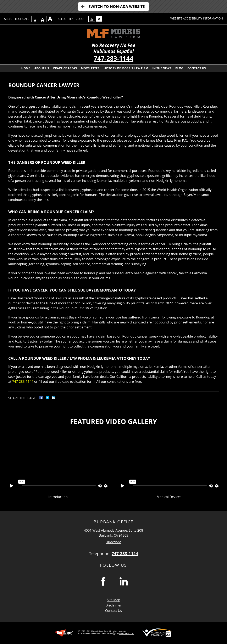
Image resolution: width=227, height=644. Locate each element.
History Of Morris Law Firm (126, 68)
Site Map (114, 600)
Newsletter (90, 68)
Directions (113, 542)
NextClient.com (127, 633)
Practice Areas (65, 68)
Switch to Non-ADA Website (117, 6)
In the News (162, 68)
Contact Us (196, 68)
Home (26, 68)
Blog (179, 68)
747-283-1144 (114, 58)
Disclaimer (113, 605)
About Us (42, 68)
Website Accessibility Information (197, 18)
